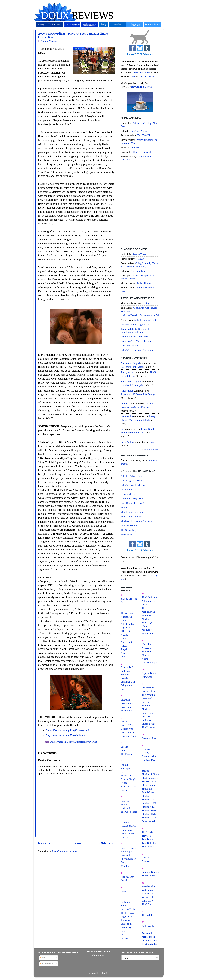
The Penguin (148, 695)
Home (77, 843)
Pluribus (146, 709)
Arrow (124, 653)
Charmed (125, 700)
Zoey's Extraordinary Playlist (82, 742)
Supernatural (148, 821)
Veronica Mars (149, 875)
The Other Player (138, 131)
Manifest (146, 615)
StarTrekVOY (149, 818)
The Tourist (148, 832)
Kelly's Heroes (144, 283)
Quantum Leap (149, 738)
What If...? (147, 901)
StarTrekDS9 (148, 800)
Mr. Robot (147, 630)
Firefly (124, 772)
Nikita (145, 659)
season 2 (67, 730)
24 (122, 602)
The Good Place (129, 812)
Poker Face (147, 713)
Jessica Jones (127, 877)
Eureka (124, 747)
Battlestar (126, 671)
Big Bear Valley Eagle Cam (135, 324)
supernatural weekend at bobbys (138, 394)
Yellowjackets (149, 926)
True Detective (149, 843)
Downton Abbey (129, 736)
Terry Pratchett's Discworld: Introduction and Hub (135, 330)
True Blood (148, 839)
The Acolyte (127, 613)
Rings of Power (150, 760)
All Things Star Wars (131, 480)
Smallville (147, 789)
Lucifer (124, 938)
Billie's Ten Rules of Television (137, 350)
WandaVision (149, 886)
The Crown (127, 711)
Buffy (124, 689)
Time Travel (127, 535)
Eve (123, 429)
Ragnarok (147, 749)
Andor (124, 646)
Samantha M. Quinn (131, 381)
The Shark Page (129, 530)
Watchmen (147, 890)
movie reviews (147, 76)
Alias (123, 638)
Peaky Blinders (150, 691)
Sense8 (145, 771)
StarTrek (146, 796)
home (65, 735)
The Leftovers (128, 913)
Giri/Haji (125, 808)
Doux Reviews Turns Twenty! (136, 336)
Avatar (124, 656)
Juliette (124, 403)
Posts (44, 958)
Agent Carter (127, 624)
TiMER (140, 259)
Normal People (149, 662)
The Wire (147, 904)
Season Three (139, 254)
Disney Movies (128, 494)
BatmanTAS (127, 667)
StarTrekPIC (148, 807)
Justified (125, 880)
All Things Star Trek (131, 476)
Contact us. (99, 955)
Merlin (145, 619)
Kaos (123, 891)
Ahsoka (125, 635)
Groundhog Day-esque (132, 498)
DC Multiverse (128, 489)
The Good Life (138, 271)
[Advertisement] (140, 205)
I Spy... (147, 303)
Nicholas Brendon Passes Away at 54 (140, 315)
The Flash (126, 776)
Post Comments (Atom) (64, 851)
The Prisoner (148, 727)
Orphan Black (149, 673)
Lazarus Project (129, 909)
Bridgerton (126, 685)
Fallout (124, 765)
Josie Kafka (127, 416)
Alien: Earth (127, 642)
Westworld (147, 897)
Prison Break (148, 724)
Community (127, 703)
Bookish (125, 678)
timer (152, 442)
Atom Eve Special (142, 152)
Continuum (126, 707)
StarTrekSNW (149, 810)
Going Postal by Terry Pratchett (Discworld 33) (139, 265)
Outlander (147, 677)
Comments (47, 964)
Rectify (146, 753)
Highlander (126, 830)
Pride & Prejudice (130, 526)
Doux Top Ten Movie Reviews (136, 341)
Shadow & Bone (150, 774)
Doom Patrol (127, 732)
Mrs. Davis (147, 633)
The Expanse (127, 754)
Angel (124, 649)
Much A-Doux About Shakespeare (138, 521)
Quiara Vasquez (58, 742)
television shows (141, 72)
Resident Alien (149, 756)
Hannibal (125, 823)
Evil (123, 750)
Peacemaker (148, 688)
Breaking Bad (128, 682)
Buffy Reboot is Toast (145, 320)
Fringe (124, 783)
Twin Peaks (148, 846)
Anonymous (127, 372)
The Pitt (146, 706)
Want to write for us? (99, 951)
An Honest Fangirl (130, 363)
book (132, 76)
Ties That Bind (145, 135)
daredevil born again (132, 367)
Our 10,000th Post (130, 345)
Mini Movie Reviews (132, 517)
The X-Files (148, 915)
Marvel (124, 508)
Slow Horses (148, 785)
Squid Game (148, 792)
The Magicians (149, 597)
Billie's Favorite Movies (133, 485)
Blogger (105, 973)
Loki (123, 931)
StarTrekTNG (149, 814)
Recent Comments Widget (152, 449)
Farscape (125, 768)
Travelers (147, 836)
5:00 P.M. (135, 147)
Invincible (126, 855)
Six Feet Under (150, 781)
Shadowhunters (150, 778)
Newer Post (46, 843)
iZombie (125, 866)
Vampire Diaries (150, 872)
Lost (123, 935)
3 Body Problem (129, 599)
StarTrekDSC (149, 803)
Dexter (124, 721)
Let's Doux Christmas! (132, 503)
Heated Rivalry (128, 826)
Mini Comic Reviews (132, 512)
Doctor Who (127, 725)
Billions (125, 674)
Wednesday (148, 893)
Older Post (107, 843)
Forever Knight (129, 779)
